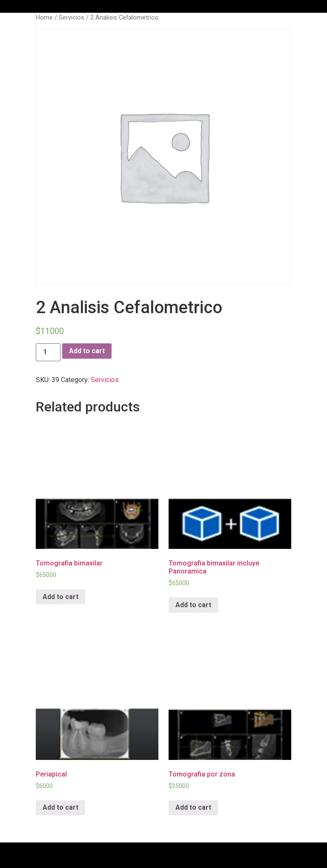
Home (44, 17)
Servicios (72, 17)
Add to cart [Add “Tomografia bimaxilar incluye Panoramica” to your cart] (193, 605)
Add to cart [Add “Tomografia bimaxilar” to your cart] (60, 597)
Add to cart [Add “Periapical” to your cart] (60, 807)
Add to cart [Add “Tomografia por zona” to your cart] (193, 807)
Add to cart (87, 351)
